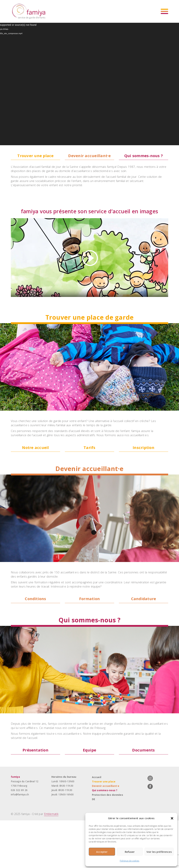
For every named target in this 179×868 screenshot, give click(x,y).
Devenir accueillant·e (90, 156)
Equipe (89, 798)
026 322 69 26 (19, 838)
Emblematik (51, 863)
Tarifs (89, 475)
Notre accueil (35, 475)
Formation (89, 636)
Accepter (102, 852)
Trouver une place (36, 156)
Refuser (130, 852)
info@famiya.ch (20, 843)
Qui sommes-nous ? (144, 156)
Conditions (35, 636)
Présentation (36, 798)
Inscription (144, 475)
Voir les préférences (159, 852)
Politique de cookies (130, 861)
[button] (172, 818)
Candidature (144, 636)
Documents (144, 798)
